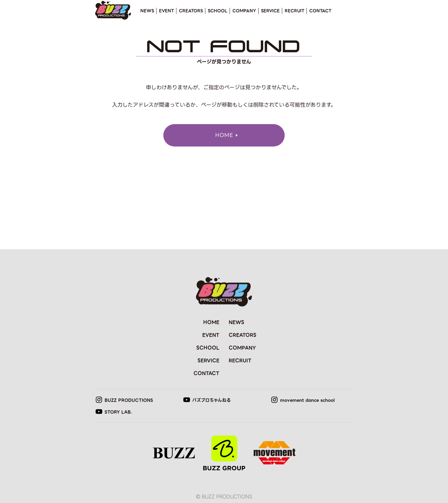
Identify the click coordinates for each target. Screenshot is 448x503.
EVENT (166, 11)
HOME (211, 322)
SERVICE (270, 11)
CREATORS (191, 11)
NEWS (147, 11)
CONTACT (320, 11)
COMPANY (244, 11)
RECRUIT (294, 11)
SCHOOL (218, 11)
